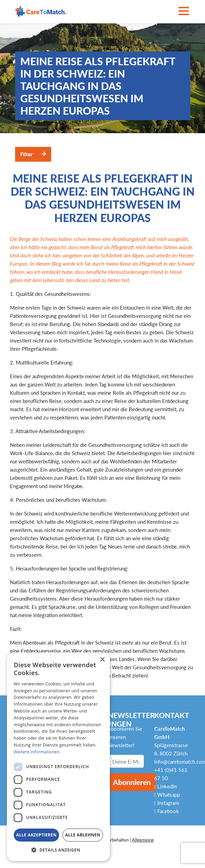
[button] (58, 850)
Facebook (167, 811)
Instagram (167, 803)
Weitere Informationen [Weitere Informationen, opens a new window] (37, 752)
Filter (26, 154)
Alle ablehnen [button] (83, 835)
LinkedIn (165, 786)
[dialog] (58, 757)
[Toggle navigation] (184, 11)
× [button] (102, 660)
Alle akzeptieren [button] (36, 835)
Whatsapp (167, 795)
